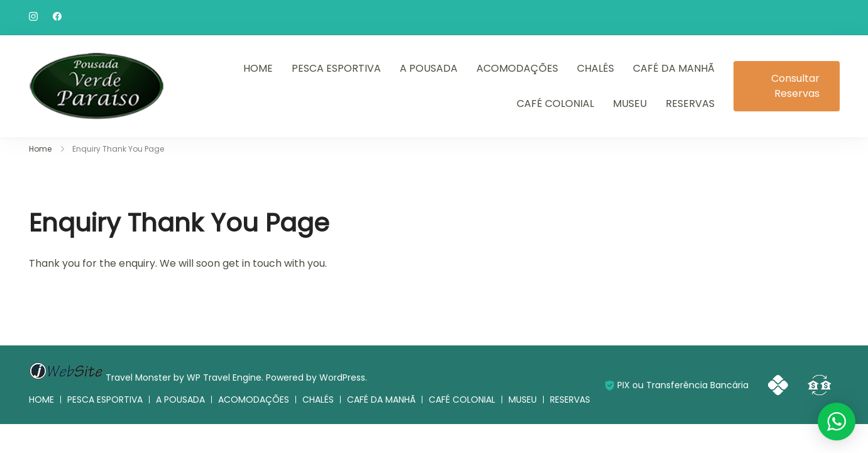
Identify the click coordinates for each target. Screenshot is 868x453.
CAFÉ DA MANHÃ (674, 68)
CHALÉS (596, 68)
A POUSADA (429, 68)
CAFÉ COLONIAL (555, 103)
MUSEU (630, 103)
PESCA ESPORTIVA (336, 68)
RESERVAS (690, 103)
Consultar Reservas (795, 86)
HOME (258, 68)
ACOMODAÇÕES (517, 68)
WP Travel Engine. (225, 377)
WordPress (342, 377)
